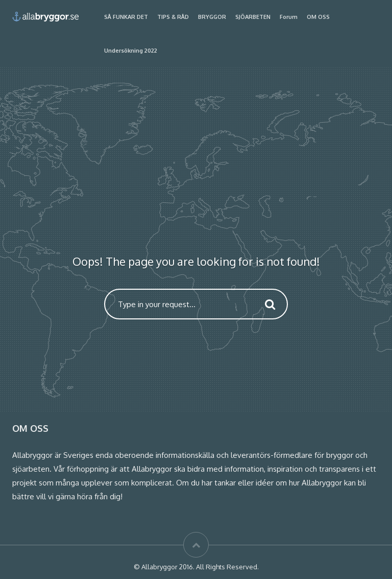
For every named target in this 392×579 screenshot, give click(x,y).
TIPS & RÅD (173, 17)
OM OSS (318, 17)
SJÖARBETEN (253, 17)
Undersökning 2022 (131, 51)
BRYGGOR (212, 17)
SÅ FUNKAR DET (126, 17)
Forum (289, 17)
